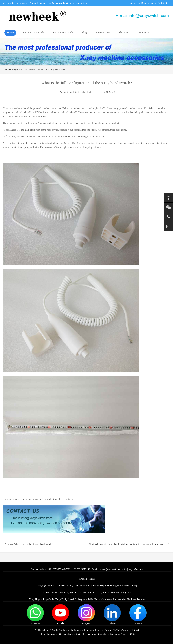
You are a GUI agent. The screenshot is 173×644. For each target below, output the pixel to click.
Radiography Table (84, 599)
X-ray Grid (126, 593)
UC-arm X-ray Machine (67, 593)
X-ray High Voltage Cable (42, 599)
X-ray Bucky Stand (64, 599)
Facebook (138, 614)
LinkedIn (112, 614)
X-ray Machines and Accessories (110, 599)
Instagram (86, 614)
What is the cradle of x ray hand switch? (33, 544)
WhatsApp (35, 614)
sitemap (134, 586)
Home (10, 33)
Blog (84, 33)
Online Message (87, 579)
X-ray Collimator (88, 593)
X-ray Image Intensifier (108, 593)
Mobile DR (48, 593)
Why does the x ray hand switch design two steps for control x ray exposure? (132, 544)
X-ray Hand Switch (140, 3)
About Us (124, 33)
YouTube (61, 614)
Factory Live (103, 33)
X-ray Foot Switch (160, 3)
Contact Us (144, 33)
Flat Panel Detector (136, 599)
